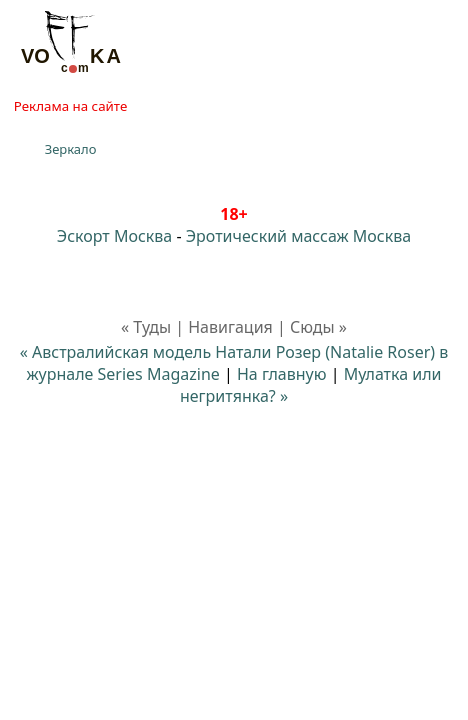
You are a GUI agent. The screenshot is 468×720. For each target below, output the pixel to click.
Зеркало (71, 149)
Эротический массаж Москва (298, 236)
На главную (282, 374)
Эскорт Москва (114, 236)
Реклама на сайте (70, 106)
